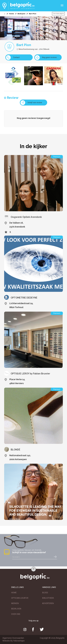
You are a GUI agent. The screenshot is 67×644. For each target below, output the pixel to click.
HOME (14, 593)
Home (12, 14)
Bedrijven (21, 14)
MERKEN (15, 603)
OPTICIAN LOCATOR (20, 598)
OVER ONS (16, 614)
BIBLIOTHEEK (48, 598)
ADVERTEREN (48, 603)
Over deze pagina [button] (58, 14)
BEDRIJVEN (16, 609)
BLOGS (45, 593)
